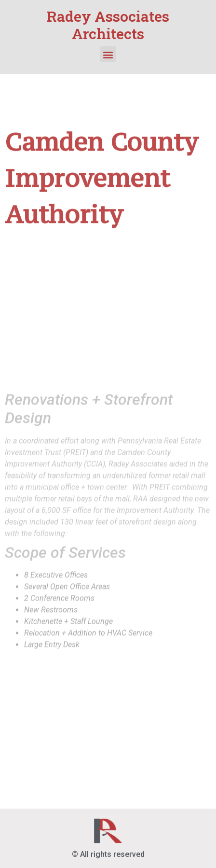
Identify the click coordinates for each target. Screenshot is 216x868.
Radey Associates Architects (108, 25)
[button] (108, 54)
